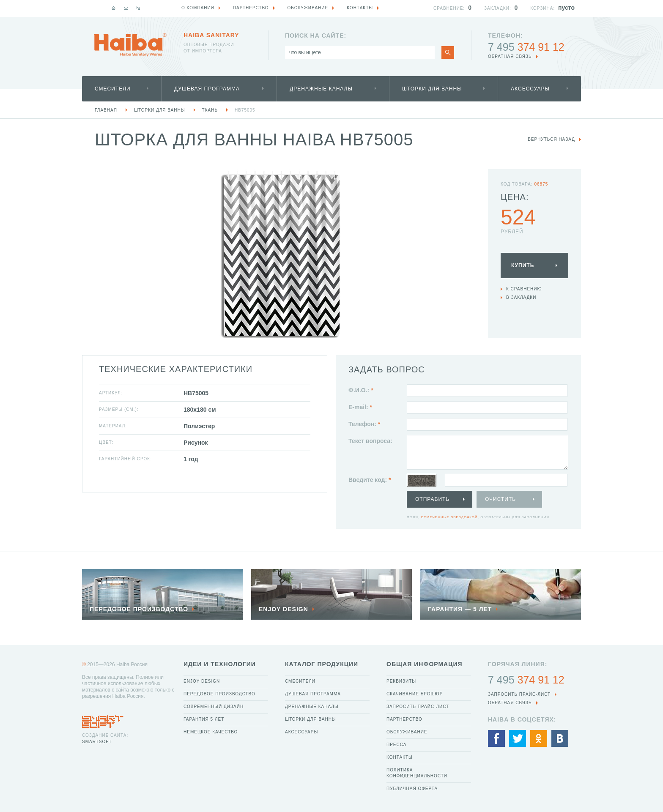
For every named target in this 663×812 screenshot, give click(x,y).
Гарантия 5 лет (204, 719)
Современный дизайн (214, 707)
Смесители (113, 89)
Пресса (396, 745)
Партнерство (404, 719)
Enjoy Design (202, 681)
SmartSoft (97, 742)
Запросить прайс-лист (418, 707)
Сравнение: (449, 8)
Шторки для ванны (432, 89)
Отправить (432, 499)
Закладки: (498, 8)
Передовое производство (219, 694)
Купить (523, 265)
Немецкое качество (211, 732)
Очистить (500, 499)
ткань (210, 110)
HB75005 (245, 110)
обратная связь (510, 56)
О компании (198, 8)
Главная (106, 110)
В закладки (521, 297)
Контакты (400, 757)
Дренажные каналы (321, 89)
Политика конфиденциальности (417, 773)
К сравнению (524, 289)
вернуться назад (551, 139)
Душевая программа (207, 89)
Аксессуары (530, 89)
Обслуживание (407, 732)
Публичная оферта (412, 789)
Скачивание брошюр (415, 694)
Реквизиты (401, 681)
